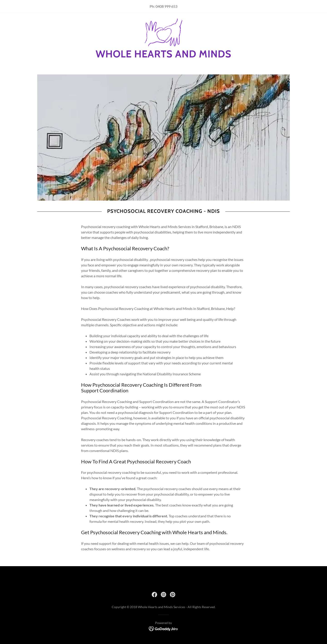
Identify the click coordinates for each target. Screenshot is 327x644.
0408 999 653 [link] (166, 6)
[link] (164, 32)
